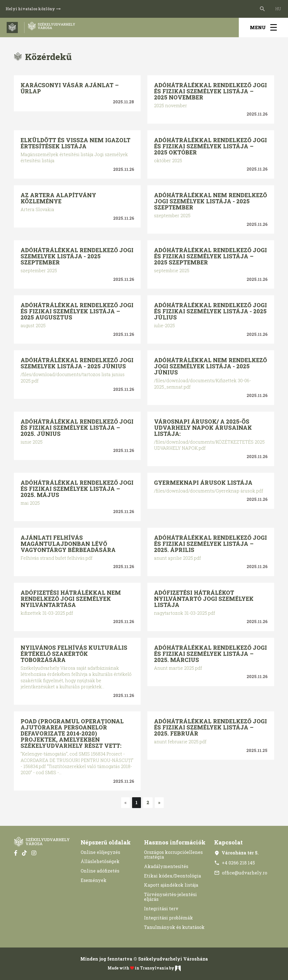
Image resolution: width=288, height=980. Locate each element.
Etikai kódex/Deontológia (172, 876)
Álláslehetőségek (100, 861)
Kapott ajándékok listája (171, 885)
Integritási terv (161, 908)
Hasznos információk (175, 842)
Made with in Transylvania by (144, 968)
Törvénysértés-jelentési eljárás (170, 897)
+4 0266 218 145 (234, 863)
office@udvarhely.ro (241, 873)
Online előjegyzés (100, 852)
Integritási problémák (168, 918)
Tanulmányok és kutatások (174, 927)
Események (94, 880)
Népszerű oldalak (106, 842)
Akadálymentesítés (166, 866)
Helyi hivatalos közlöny (34, 9)
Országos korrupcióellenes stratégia (173, 855)
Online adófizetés (100, 871)
